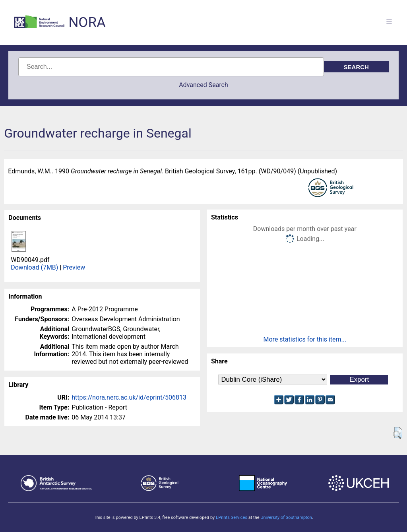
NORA (87, 22)
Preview (74, 267)
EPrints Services (232, 517)
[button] (398, 433)
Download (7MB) (34, 267)
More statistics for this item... (305, 339)
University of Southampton (286, 517)
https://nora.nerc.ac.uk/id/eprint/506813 (129, 397)
